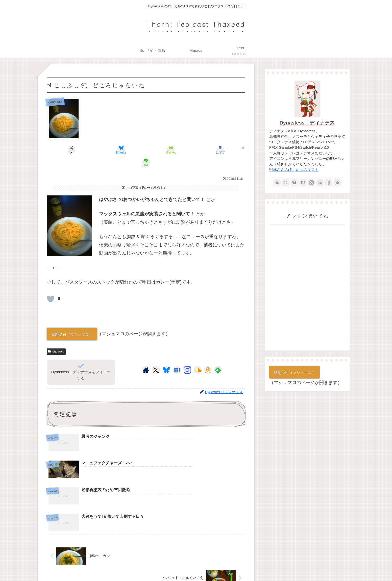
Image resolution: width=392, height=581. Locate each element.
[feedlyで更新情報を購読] (218, 357)
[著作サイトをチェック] (146, 357)
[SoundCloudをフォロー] (198, 357)
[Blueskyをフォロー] (166, 357)
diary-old (56, 339)
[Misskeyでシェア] (146, 150)
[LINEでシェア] (213, 150)
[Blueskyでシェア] (113, 150)
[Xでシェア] (79, 150)
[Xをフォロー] (156, 357)
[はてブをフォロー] (177, 357)
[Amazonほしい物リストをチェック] (208, 357)
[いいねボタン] (51, 286)
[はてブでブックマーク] (179, 150)
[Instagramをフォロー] (187, 357)
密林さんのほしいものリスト (294, 170)
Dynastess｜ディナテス (307, 123)
